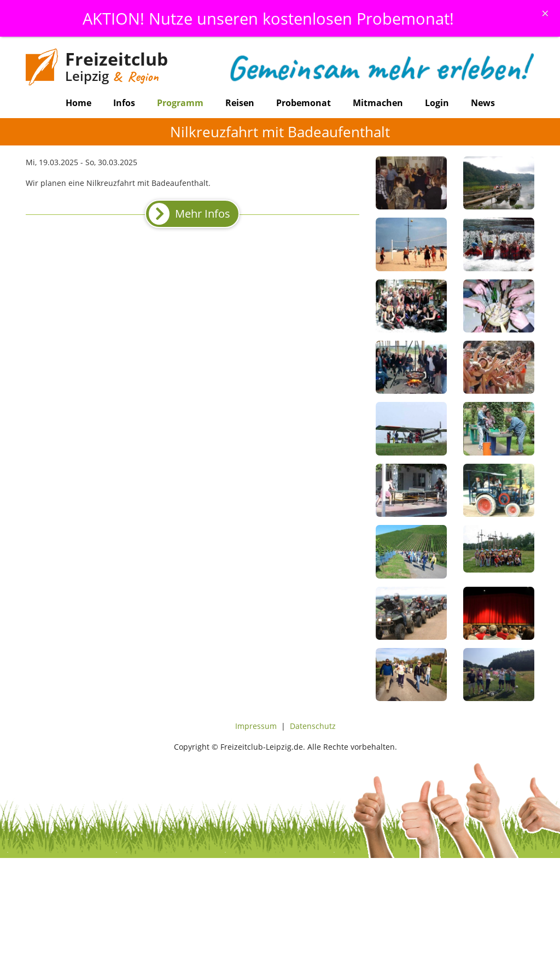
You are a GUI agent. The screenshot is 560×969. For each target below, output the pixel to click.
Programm (180, 103)
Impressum (256, 726)
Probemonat (304, 103)
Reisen (240, 103)
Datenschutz (313, 726)
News (483, 103)
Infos (124, 103)
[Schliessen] (545, 13)
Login (437, 103)
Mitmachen (378, 103)
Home (78, 103)
